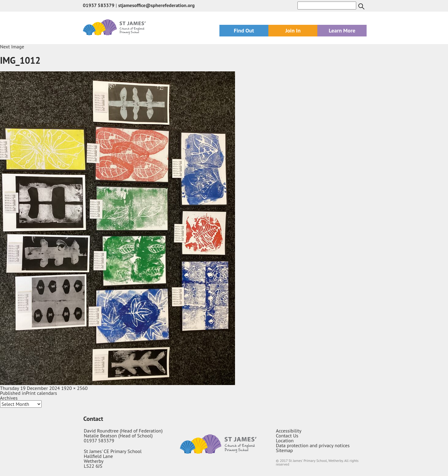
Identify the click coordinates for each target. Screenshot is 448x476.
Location (285, 440)
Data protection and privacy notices (313, 445)
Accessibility (289, 431)
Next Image (12, 47)
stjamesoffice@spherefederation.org (156, 5)
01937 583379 (99, 5)
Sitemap (285, 450)
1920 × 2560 (74, 388)
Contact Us (287, 436)
